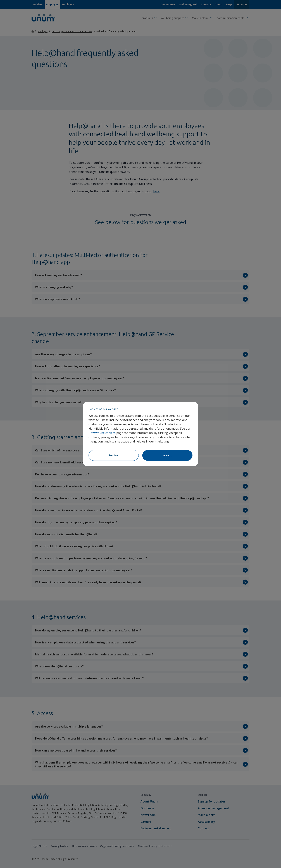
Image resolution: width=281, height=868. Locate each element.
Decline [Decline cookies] (114, 455)
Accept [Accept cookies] (167, 455)
